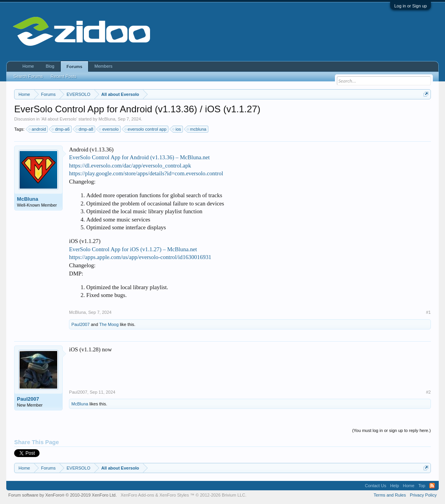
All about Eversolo (59, 119)
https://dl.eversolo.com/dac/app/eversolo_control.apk (130, 166)
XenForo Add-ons (137, 495)
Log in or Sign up (410, 6)
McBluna (107, 119)
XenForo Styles (174, 495)
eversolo (109, 129)
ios (177, 129)
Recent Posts (64, 76)
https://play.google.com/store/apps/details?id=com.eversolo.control (146, 173)
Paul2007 (80, 324)
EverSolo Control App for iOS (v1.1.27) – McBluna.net (133, 249)
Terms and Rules (390, 495)
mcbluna (197, 129)
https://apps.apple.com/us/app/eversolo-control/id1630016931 (140, 257)
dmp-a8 (85, 129)
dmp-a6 (61, 129)
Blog (50, 66)
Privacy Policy (423, 495)
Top (422, 486)
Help (395, 486)
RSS (432, 486)
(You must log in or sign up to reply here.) (392, 430)
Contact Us (376, 486)
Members (103, 66)
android (38, 129)
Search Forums (28, 76)
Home (28, 66)
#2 (428, 392)
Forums (74, 67)
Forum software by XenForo (62, 495)
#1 (428, 312)
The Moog (109, 324)
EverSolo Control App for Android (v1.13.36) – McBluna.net (139, 157)
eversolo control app (146, 129)
